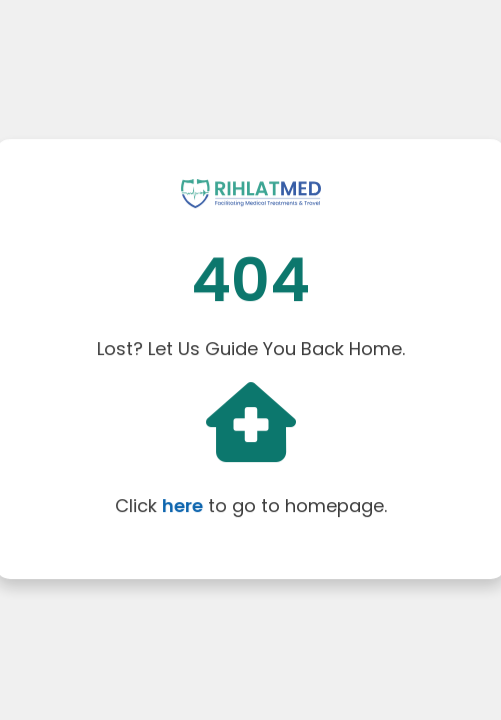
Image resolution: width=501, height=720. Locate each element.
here (182, 504)
